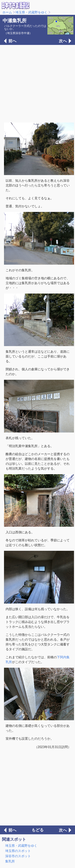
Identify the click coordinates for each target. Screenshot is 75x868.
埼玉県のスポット (18, 851)
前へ (12, 41)
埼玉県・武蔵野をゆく (31, 12)
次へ (63, 41)
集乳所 (10, 861)
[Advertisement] (37, 83)
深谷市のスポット (18, 856)
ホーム (7, 12)
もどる (38, 830)
